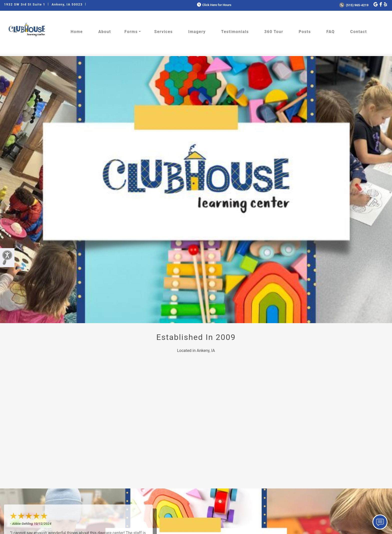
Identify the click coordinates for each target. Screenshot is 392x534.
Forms (131, 32)
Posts (305, 32)
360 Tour (274, 32)
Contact (359, 32)
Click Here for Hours (214, 5)
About (105, 32)
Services (163, 32)
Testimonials (235, 32)
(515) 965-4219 (354, 5)
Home (77, 32)
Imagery (197, 32)
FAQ (330, 32)
